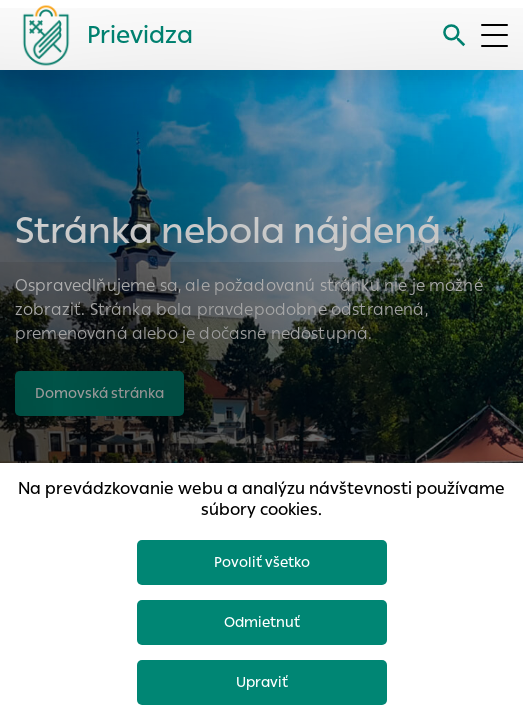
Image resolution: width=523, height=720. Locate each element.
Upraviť (262, 682)
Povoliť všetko (262, 562)
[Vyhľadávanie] (454, 35)
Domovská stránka (99, 393)
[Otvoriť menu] (494, 35)
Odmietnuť (262, 622)
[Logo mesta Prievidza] (100, 35)
